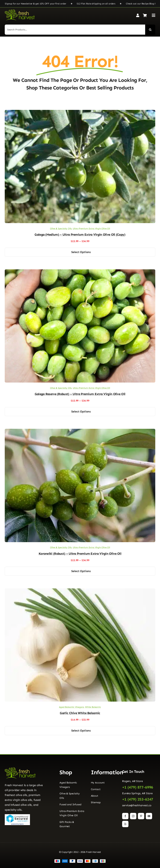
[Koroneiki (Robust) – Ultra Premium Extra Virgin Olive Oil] (80, 431)
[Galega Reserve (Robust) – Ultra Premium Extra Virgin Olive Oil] (80, 272)
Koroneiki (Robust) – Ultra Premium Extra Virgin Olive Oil (80, 554)
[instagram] (133, 816)
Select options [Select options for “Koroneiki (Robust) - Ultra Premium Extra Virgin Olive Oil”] (81, 571)
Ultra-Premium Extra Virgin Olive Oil (91, 229)
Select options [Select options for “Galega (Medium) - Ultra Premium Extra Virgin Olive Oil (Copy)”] (81, 252)
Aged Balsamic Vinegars (71, 707)
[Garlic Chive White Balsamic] (80, 591)
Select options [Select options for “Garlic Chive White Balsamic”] (81, 731)
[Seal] (17, 815)
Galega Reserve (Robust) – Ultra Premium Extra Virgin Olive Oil (80, 394)
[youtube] (149, 816)
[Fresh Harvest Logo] (20, 11)
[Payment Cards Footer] (80, 860)
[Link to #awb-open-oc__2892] (154, 15)
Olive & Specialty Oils (61, 229)
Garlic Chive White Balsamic (80, 713)
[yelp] (125, 824)
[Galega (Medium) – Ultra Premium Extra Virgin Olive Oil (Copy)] (80, 112)
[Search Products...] (75, 30)
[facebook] (125, 816)
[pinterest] (141, 816)
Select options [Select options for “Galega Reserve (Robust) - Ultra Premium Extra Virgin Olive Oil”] (81, 412)
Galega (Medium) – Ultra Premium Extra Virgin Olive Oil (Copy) (80, 234)
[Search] (150, 30)
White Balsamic (93, 707)
